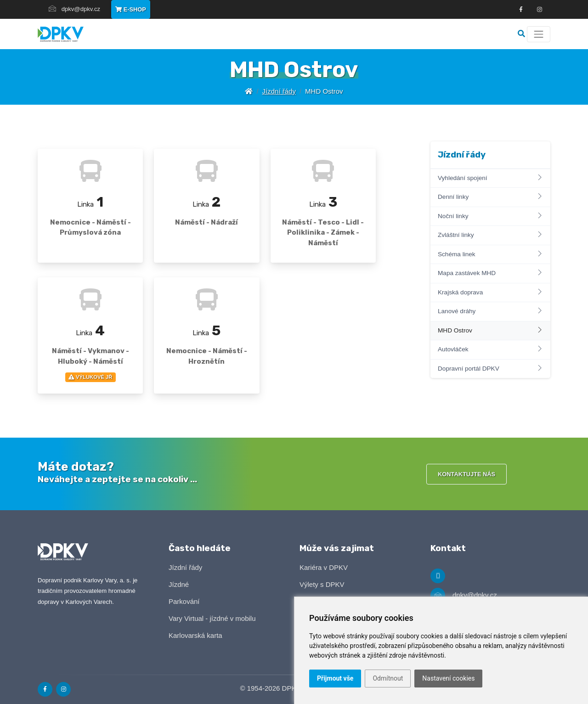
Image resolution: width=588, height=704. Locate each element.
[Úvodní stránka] (249, 91)
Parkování (184, 601)
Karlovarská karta (195, 635)
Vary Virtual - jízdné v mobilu (212, 618)
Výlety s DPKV (322, 584)
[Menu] (539, 34)
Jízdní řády (279, 91)
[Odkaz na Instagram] (63, 689)
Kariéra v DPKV (324, 567)
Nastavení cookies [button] (448, 678)
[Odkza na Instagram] (539, 10)
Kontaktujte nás (466, 474)
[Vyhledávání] (522, 34)
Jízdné (179, 584)
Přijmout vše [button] (335, 678)
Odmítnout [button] (388, 678)
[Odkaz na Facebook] (521, 10)
